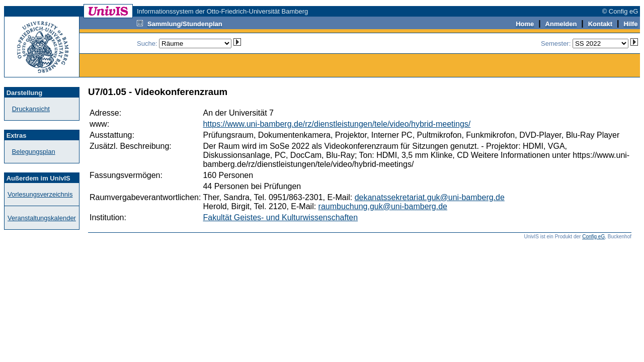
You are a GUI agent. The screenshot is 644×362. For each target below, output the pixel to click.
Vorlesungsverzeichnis (40, 194)
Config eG (593, 237)
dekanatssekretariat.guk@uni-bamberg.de (430, 197)
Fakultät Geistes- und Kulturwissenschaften (280, 217)
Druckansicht (31, 109)
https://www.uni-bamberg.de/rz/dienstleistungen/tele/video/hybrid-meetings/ (337, 124)
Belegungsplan (34, 152)
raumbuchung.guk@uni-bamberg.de (383, 206)
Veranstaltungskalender (42, 218)
